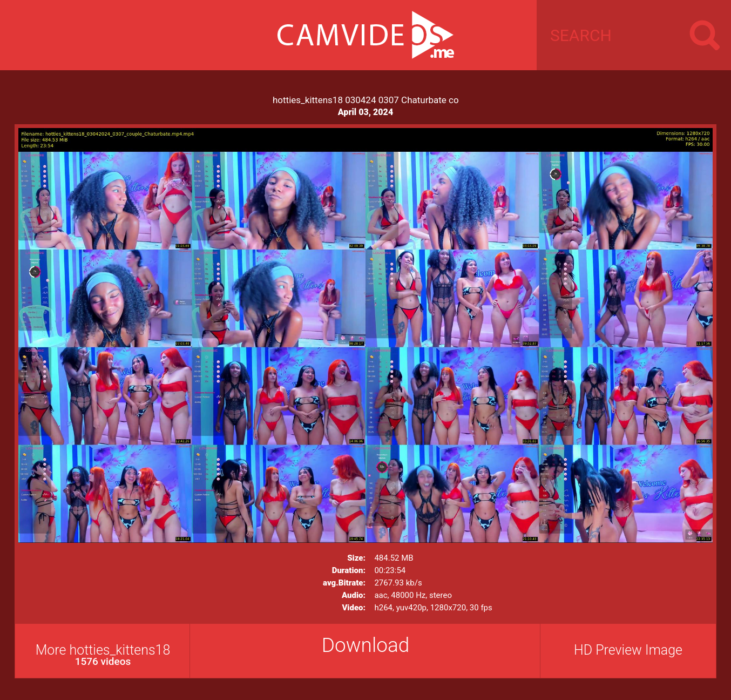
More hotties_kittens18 (103, 655)
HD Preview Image (628, 650)
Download (366, 645)
